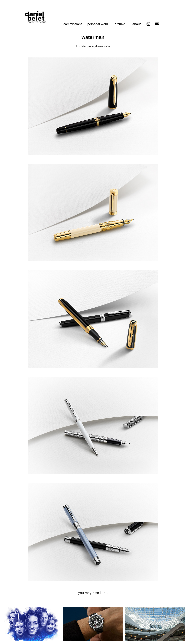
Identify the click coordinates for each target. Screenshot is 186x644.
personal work (98, 24)
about (137, 24)
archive (120, 24)
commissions (73, 24)
